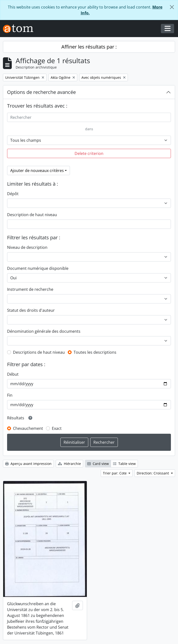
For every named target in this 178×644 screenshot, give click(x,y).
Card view (98, 464)
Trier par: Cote (115, 473)
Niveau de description (27, 247)
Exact (57, 428)
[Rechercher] (89, 117)
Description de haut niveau (32, 215)
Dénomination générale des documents (44, 331)
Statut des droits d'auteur (31, 310)
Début (13, 374)
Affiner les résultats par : (89, 47)
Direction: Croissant (153, 473)
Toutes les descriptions (95, 352)
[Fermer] (172, 7)
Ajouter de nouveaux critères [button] (37, 171)
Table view (124, 464)
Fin (10, 395)
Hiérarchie (69, 464)
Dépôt (13, 194)
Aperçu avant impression (28, 464)
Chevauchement (28, 428)
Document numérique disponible (38, 268)
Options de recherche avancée (41, 92)
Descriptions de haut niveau (39, 352)
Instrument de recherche (30, 289)
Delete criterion (89, 153)
